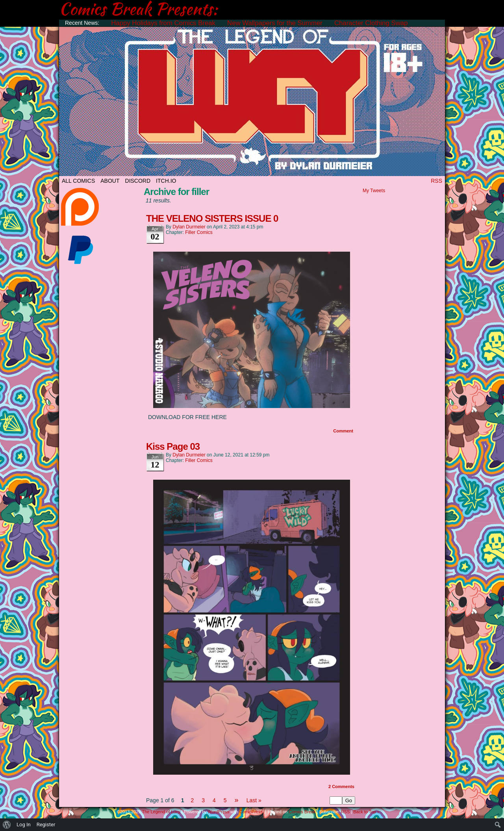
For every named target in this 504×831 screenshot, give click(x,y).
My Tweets (374, 191)
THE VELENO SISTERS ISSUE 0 (212, 218)
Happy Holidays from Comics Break (163, 23)
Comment (343, 431)
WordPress (219, 812)
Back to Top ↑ (366, 812)
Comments (341, 786)
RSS (436, 181)
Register (46, 825)
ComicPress (251, 812)
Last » (254, 800)
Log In (24, 825)
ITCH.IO (166, 181)
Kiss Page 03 (173, 446)
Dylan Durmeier (189, 227)
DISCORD (138, 181)
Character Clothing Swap (371, 23)
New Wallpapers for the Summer (275, 23)
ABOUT (110, 181)
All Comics (78, 181)
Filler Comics (199, 232)
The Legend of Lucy (252, 99)
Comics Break (302, 812)
